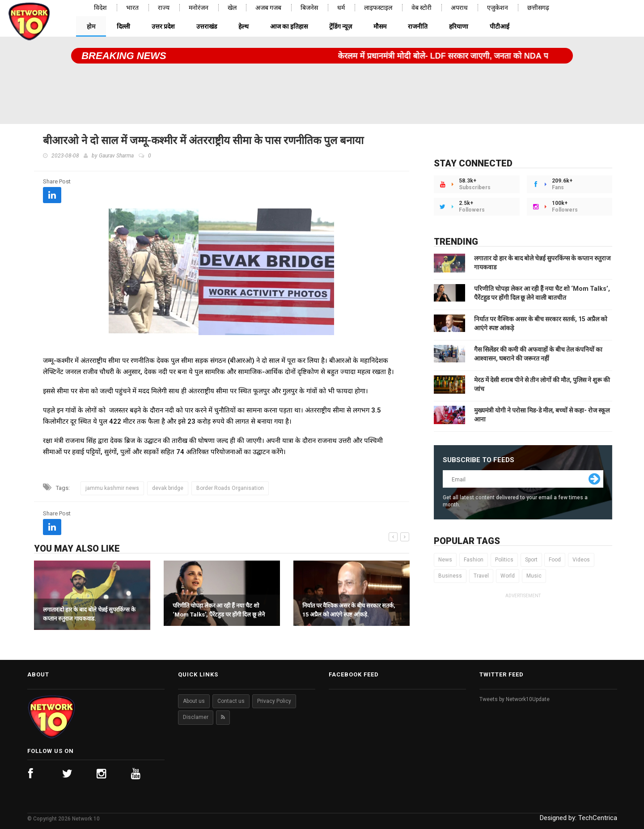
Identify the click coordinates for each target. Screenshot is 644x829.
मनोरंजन (199, 8)
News (445, 560)
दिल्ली (123, 26)
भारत (132, 8)
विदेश (100, 8)
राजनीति (418, 26)
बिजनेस (309, 8)
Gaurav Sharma (116, 156)
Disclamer (196, 717)
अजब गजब (268, 8)
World (508, 576)
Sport (531, 560)
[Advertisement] (322, 90)
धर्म (341, 8)
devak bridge (168, 488)
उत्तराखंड (207, 26)
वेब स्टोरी (422, 8)
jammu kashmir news (112, 488)
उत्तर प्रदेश (163, 26)
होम (91, 26)
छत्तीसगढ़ (538, 8)
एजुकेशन (498, 8)
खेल (232, 8)
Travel (481, 576)
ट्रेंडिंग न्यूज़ (341, 26)
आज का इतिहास (289, 26)
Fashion (474, 560)
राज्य (164, 8)
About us (194, 701)
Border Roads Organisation (230, 488)
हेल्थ (244, 26)
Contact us (231, 701)
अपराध (459, 8)
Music (534, 576)
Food (555, 560)
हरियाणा (459, 26)
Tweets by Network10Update (515, 699)
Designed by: (578, 818)
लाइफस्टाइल (378, 8)
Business (450, 576)
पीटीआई (500, 26)
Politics (504, 560)
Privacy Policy (274, 701)
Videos (581, 560)
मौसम (380, 26)
